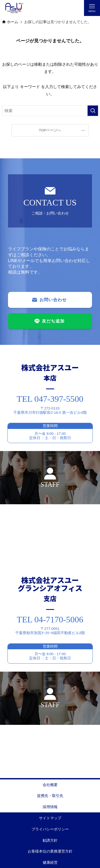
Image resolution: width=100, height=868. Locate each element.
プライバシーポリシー (50, 829)
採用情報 (50, 807)
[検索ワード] (50, 111)
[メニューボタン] (92, 8)
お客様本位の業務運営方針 (50, 851)
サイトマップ (50, 818)
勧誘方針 (50, 840)
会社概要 (50, 785)
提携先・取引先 (50, 796)
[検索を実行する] (93, 111)
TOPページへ (50, 130)
